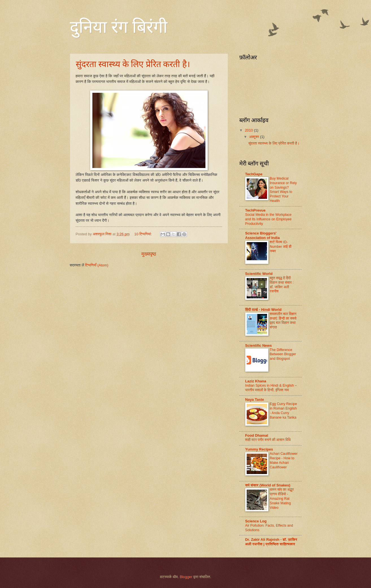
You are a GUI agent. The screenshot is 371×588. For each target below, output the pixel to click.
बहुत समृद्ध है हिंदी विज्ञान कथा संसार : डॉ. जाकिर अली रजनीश (282, 285)
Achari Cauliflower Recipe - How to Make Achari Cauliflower (284, 460)
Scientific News (259, 345)
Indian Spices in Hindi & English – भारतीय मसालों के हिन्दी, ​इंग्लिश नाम (271, 388)
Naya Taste (255, 399)
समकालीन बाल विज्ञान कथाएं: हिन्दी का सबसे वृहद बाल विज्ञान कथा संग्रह (283, 321)
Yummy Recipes (259, 449)
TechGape (254, 174)
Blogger (186, 577)
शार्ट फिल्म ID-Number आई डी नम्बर (281, 247)
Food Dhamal (257, 435)
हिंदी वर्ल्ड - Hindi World (263, 310)
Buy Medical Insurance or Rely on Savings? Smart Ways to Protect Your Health (283, 190)
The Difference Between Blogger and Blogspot (283, 354)
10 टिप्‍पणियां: (143, 234)
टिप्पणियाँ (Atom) (97, 265)
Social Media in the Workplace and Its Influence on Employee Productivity (268, 219)
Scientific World (259, 274)
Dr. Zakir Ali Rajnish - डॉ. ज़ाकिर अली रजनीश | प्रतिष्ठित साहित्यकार (271, 542)
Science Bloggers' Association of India (262, 235)
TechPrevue (255, 210)
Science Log (256, 521)
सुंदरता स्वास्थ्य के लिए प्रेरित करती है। (133, 64)
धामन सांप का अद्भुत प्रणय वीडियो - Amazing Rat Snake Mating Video (282, 499)
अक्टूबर (255, 137)
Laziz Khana (256, 381)
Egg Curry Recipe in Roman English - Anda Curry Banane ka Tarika (283, 411)
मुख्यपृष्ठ (149, 254)
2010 (249, 130)
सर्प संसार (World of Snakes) (268, 485)
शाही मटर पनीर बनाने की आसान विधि (268, 440)
